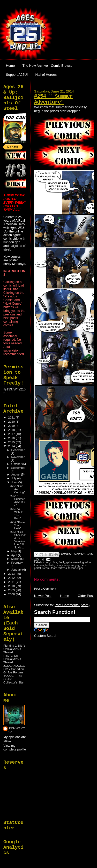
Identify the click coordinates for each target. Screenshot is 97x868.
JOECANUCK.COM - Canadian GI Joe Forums (14, 669)
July (14, 478)
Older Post (86, 596)
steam (46, 568)
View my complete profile (15, 748)
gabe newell (74, 562)
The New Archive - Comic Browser (48, 66)
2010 (12, 586)
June (15, 482)
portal (38, 568)
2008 (12, 594)
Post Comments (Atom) (72, 605)
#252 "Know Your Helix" (18, 525)
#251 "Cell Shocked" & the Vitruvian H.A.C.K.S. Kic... (18, 540)
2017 (12, 434)
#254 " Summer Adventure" (53, 99)
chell (46, 562)
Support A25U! (17, 75)
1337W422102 (17, 730)
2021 (12, 417)
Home (10, 66)
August (16, 474)
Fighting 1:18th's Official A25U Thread (14, 649)
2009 (12, 590)
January (17, 570)
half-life (50, 565)
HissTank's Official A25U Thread (12, 659)
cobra (54, 562)
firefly (62, 562)
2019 (12, 426)
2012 (12, 578)
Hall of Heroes (46, 75)
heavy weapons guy (67, 565)
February (17, 563)
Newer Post (43, 596)
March (16, 559)
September (18, 468)
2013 (12, 574)
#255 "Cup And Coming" (17, 489)
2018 (12, 430)
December (18, 450)
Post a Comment (45, 589)
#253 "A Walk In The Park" (17, 514)
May (14, 551)
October (17, 464)
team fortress (59, 568)
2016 (12, 438)
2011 (12, 582)
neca (84, 565)
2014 (12, 446)
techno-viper (76, 568)
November (18, 457)
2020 (12, 422)
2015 (12, 442)
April (15, 555)
